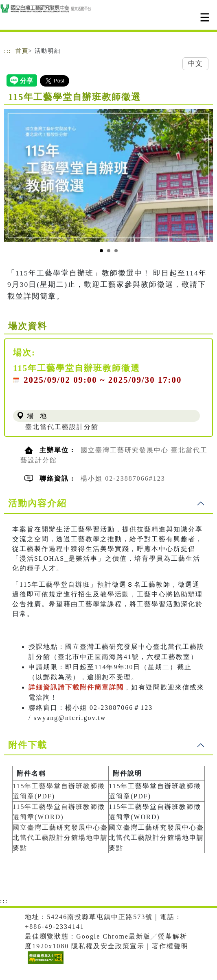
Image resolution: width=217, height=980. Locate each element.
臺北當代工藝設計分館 (62, 427)
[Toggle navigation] (205, 17)
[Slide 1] (101, 251)
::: (8, 51)
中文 (195, 64)
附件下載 (28, 745)
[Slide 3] (116, 251)
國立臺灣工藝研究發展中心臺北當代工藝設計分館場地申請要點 (60, 838)
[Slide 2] (109, 251)
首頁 (22, 51)
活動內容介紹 (37, 503)
